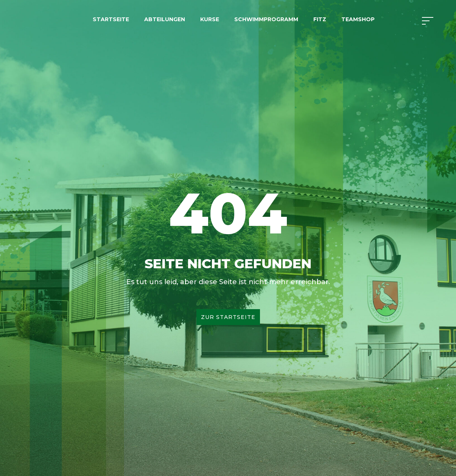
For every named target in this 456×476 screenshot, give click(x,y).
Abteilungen (165, 19)
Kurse (210, 19)
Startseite (111, 19)
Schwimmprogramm (266, 19)
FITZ (320, 19)
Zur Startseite (228, 317)
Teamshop (358, 19)
